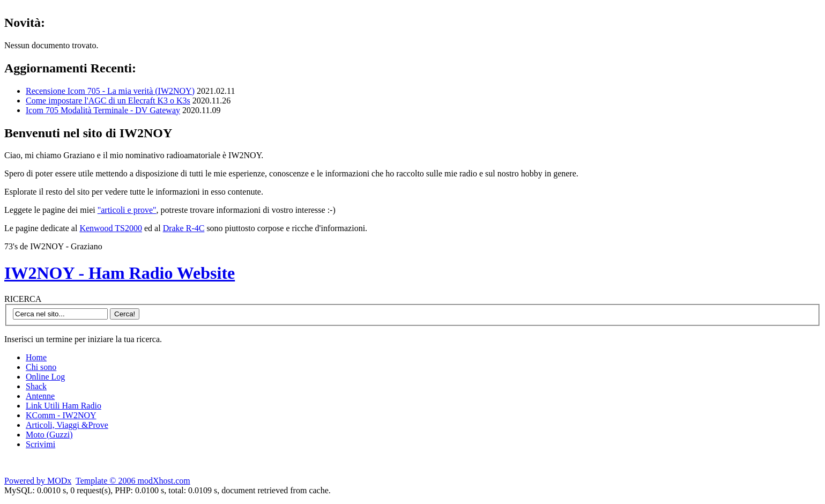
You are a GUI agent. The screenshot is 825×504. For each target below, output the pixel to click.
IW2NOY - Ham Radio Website (120, 273)
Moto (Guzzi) (49, 435)
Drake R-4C (184, 228)
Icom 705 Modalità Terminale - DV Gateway (103, 110)
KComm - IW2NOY (61, 415)
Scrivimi (40, 444)
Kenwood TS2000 (111, 228)
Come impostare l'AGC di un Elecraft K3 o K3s (108, 101)
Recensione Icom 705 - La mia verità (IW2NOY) (110, 91)
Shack (36, 386)
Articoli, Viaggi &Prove (67, 425)
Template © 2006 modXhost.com (133, 481)
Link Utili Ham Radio (64, 406)
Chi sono (41, 367)
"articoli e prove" (127, 210)
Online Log (45, 377)
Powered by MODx (38, 481)
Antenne (40, 396)
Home (36, 357)
